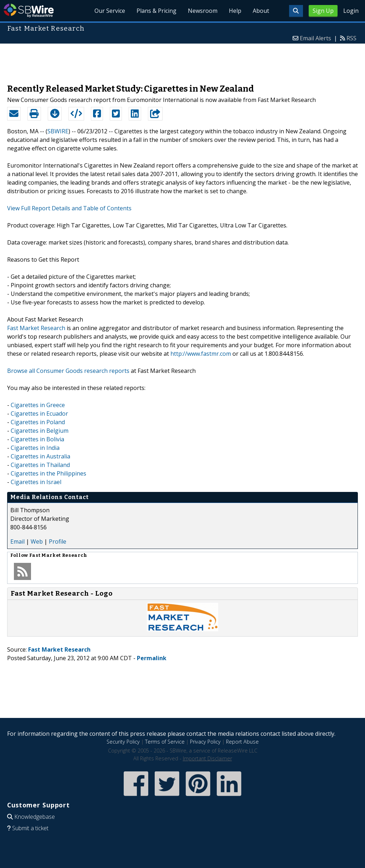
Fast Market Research (36, 328)
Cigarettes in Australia (40, 456)
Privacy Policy (205, 742)
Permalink (152, 658)
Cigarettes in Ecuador (39, 414)
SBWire (29, 11)
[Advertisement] (182, 60)
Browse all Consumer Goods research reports (68, 371)
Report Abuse (242, 742)
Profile (58, 541)
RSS (351, 38)
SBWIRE (58, 131)
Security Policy (123, 742)
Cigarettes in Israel (36, 482)
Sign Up (323, 11)
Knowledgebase (35, 817)
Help (235, 11)
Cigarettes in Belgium (40, 431)
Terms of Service (165, 742)
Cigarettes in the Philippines (48, 473)
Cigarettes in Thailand (40, 465)
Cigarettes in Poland (38, 422)
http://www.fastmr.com (201, 354)
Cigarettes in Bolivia (37, 439)
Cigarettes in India (35, 448)
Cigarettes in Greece (38, 405)
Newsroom (203, 11)
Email (17, 541)
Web (37, 541)
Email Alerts (315, 38)
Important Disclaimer (207, 758)
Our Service (110, 11)
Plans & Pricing (156, 11)
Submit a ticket (30, 828)
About (261, 11)
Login (351, 11)
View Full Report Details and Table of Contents (69, 208)
